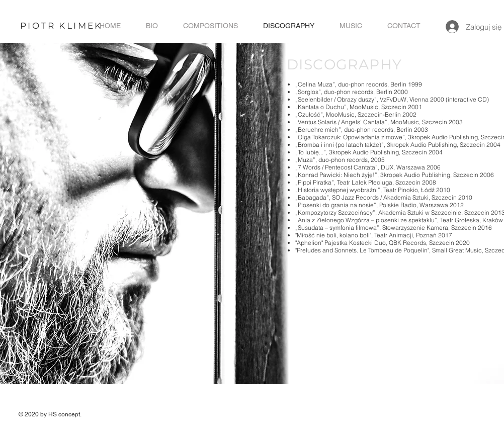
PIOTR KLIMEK (61, 26)
